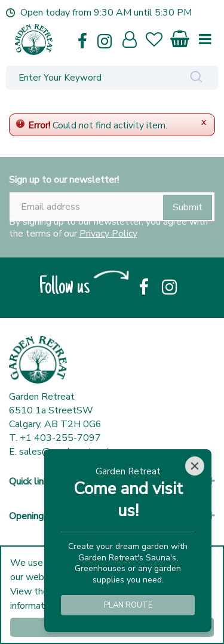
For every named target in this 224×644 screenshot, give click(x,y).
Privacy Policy (108, 234)
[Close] (195, 466)
